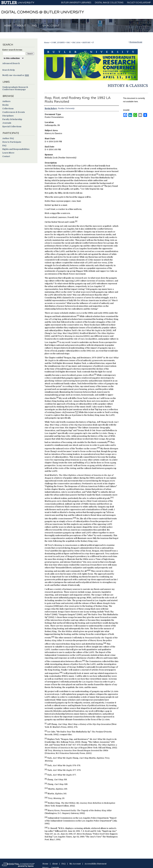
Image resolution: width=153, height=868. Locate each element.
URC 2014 (76, 43)
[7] (77, 412)
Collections (8, 109)
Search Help (9, 70)
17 (93, 43)
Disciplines (8, 116)
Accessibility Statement (96, 864)
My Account (75, 864)
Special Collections (12, 126)
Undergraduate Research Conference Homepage (15, 88)
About (55, 864)
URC (69, 43)
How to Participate (12, 142)
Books (5, 105)
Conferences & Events (14, 112)
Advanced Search (11, 63)
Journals (7, 123)
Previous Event (136, 42)
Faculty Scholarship (12, 119)
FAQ (4, 146)
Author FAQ (8, 138)
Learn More (8, 153)
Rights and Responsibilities (16, 149)
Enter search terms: (12, 50)
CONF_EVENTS (58, 43)
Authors (6, 101)
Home (47, 43)
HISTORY (87, 43)
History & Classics (128, 86)
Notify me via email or (16, 75)
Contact (6, 156)
